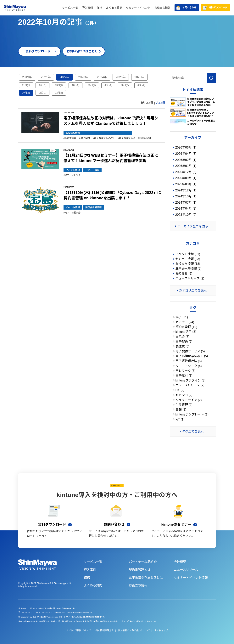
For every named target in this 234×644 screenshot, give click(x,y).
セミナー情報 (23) (188, 259)
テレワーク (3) (186, 371)
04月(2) (75, 85)
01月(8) (26, 85)
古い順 (160, 103)
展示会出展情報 (93, 207)
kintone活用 (145, 138)
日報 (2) (181, 410)
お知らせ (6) (184, 274)
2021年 (46, 77)
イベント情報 (73, 170)
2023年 (83, 77)
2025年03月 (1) (186, 184)
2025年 (121, 77)
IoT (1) (180, 419)
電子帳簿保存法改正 (104, 138)
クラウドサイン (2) (189, 400)
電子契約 (85, 138)
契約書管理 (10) (186, 327)
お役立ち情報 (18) (188, 264)
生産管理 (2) (184, 405)
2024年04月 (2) (186, 209)
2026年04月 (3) (186, 154)
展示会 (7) (182, 337)
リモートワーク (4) (189, 366)
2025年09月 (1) (186, 178)
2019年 (27, 77)
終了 (67, 175)
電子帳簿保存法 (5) (189, 361)
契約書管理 (70, 138)
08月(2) (125, 85)
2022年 (64, 77)
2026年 (139, 77)
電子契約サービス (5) (190, 351)
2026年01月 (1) (186, 166)
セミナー (78, 175)
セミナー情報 (92, 170)
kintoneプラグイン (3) (191, 380)
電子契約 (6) (184, 342)
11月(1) (42, 93)
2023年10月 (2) (186, 215)
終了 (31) (182, 317)
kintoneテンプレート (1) (192, 414)
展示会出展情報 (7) (188, 269)
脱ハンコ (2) (184, 395)
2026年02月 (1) (186, 160)
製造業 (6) (182, 346)
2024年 (102, 77)
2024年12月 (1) (186, 190)
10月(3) (26, 93)
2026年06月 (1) (186, 147)
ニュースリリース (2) (190, 278)
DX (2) (180, 390)
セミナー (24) (185, 322)
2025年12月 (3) (186, 172)
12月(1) (59, 93)
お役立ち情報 (73, 133)
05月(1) (92, 85)
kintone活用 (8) (186, 332)
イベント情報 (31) (188, 254)
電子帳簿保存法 (127, 138)
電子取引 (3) (184, 376)
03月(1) (59, 85)
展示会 (77, 213)
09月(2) (141, 85)
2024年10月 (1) (186, 196)
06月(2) (108, 85)
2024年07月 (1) (186, 203)
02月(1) (42, 85)
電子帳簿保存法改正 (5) (192, 356)
